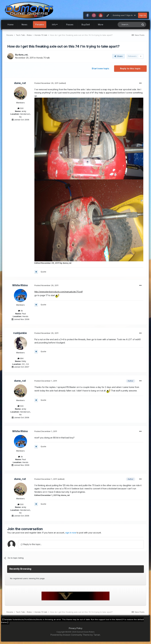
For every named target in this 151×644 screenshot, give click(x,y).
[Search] (128, 25)
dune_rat (23, 55)
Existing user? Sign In (124, 15)
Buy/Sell (86, 25)
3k (20, 311)
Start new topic (101, 68)
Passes (70, 25)
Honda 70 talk (43, 58)
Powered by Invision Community (66, 635)
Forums (40, 25)
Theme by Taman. (92, 635)
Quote (43, 272)
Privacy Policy (76, 628)
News (24, 25)
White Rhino (20, 285)
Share (118, 56)
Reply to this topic (130, 68)
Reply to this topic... (31, 544)
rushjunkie (20, 333)
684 (21, 358)
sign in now (71, 533)
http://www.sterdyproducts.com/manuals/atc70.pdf (59, 292)
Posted (46, 83)
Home (11, 25)
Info (55, 25)
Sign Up (143, 15)
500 (21, 108)
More (101, 25)
